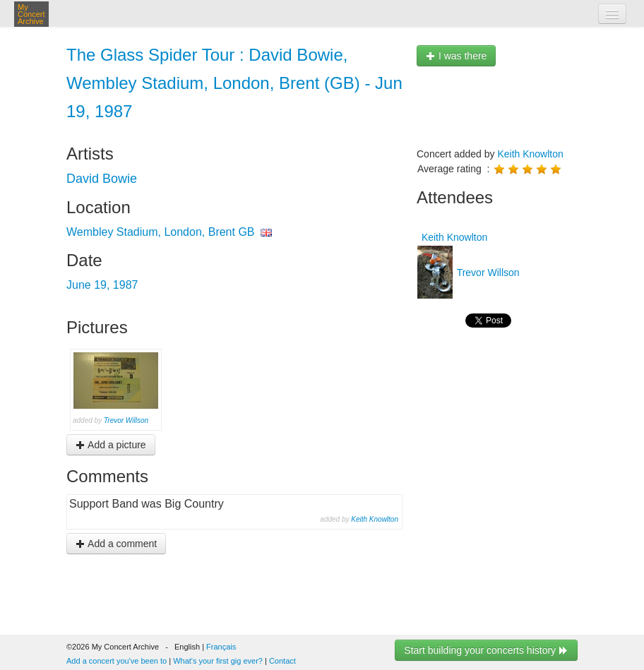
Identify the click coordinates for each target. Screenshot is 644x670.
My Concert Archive (31, 14)
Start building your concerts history (486, 650)
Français (221, 647)
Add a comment (116, 544)
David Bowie (102, 179)
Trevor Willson (126, 420)
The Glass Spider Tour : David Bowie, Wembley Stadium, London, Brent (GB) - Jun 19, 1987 (234, 83)
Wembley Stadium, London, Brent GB (161, 232)
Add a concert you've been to (117, 661)
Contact (282, 661)
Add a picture (111, 445)
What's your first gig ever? (218, 661)
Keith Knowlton (375, 519)
